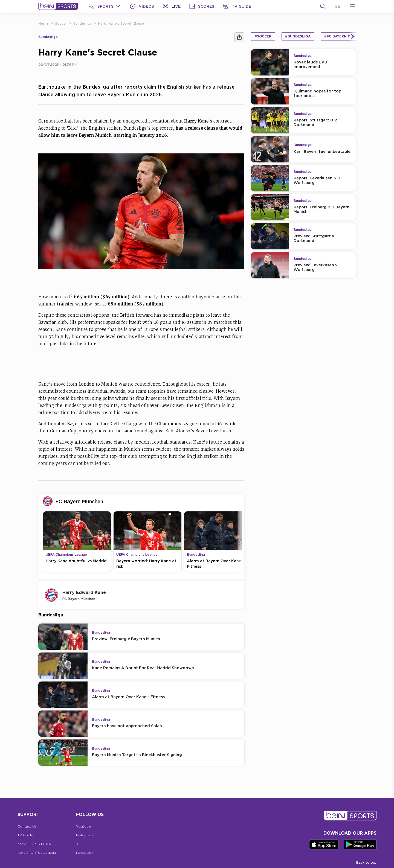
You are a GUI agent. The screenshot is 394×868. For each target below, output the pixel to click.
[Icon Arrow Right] (239, 542)
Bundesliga (82, 23)
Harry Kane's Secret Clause (121, 23)
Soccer (61, 23)
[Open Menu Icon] (352, 6)
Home (44, 23)
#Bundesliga (298, 36)
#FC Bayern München (345, 36)
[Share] (239, 37)
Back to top (366, 862)
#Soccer (263, 36)
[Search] (323, 6)
